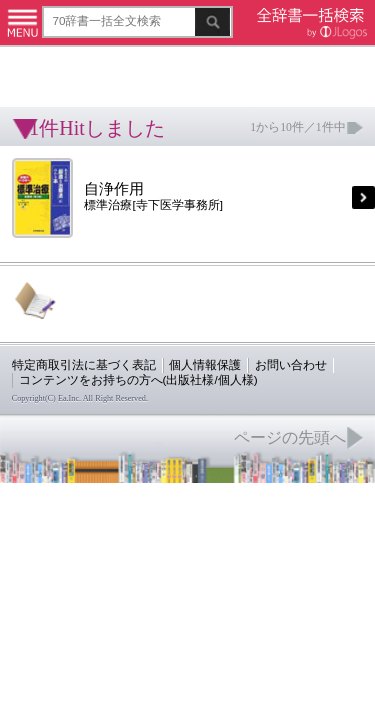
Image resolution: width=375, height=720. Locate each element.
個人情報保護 (172, 312)
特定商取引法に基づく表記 (70, 312)
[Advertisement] (160, 65)
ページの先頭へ (246, 376)
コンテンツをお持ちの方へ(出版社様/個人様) (115, 326)
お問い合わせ (244, 312)
